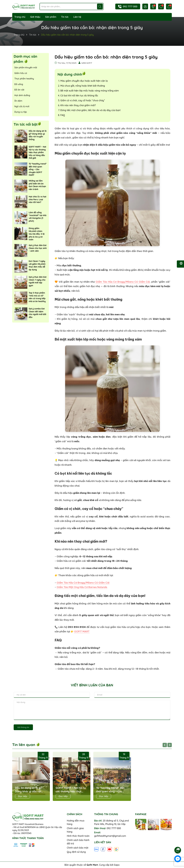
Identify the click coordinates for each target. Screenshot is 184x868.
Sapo (117, 865)
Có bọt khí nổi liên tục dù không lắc (79, 96)
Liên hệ (77, 17)
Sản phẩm (51, 17)
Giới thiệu (35, 17)
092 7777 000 (130, 6)
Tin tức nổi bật (26, 124)
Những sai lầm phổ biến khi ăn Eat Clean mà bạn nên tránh (37, 185)
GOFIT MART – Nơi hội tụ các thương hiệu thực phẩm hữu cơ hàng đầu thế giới (37, 152)
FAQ (63, 115)
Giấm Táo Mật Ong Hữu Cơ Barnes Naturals (82, 587)
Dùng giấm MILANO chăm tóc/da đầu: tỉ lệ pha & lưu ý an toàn (37, 234)
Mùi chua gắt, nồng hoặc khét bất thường (83, 86)
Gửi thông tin (23, 727)
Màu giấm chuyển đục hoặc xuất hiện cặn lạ (84, 81)
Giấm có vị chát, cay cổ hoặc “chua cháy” (83, 100)
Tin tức (65, 17)
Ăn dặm (18, 101)
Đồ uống (19, 84)
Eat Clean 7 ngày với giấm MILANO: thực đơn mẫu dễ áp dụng (37, 265)
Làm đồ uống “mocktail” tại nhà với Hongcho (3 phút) (38, 217)
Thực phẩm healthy (24, 79)
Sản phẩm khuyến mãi (26, 67)
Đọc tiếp (23, 796)
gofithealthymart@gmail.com (110, 836)
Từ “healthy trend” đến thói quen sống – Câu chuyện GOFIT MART (38, 169)
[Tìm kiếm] (100, 6)
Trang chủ (20, 17)
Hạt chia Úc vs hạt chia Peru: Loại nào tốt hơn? (38, 199)
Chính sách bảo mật (78, 848)
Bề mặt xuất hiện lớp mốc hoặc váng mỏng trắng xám (90, 91)
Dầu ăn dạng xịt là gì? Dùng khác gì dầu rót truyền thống (38, 135)
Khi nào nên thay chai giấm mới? (78, 105)
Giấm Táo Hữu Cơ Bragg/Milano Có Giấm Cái (123, 282)
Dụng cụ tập (21, 112)
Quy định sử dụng (76, 852)
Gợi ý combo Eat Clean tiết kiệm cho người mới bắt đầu (38, 313)
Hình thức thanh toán (78, 836)
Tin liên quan (26, 745)
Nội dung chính (70, 74)
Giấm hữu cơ (21, 73)
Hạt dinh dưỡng (22, 95)
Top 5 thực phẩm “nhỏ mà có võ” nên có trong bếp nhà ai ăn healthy (37, 297)
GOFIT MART (82, 631)
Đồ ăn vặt (19, 90)
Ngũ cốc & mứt (22, 106)
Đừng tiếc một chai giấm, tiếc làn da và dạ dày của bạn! (90, 110)
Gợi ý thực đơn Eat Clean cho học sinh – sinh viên (38, 248)
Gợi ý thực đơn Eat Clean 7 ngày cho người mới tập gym (38, 281)
